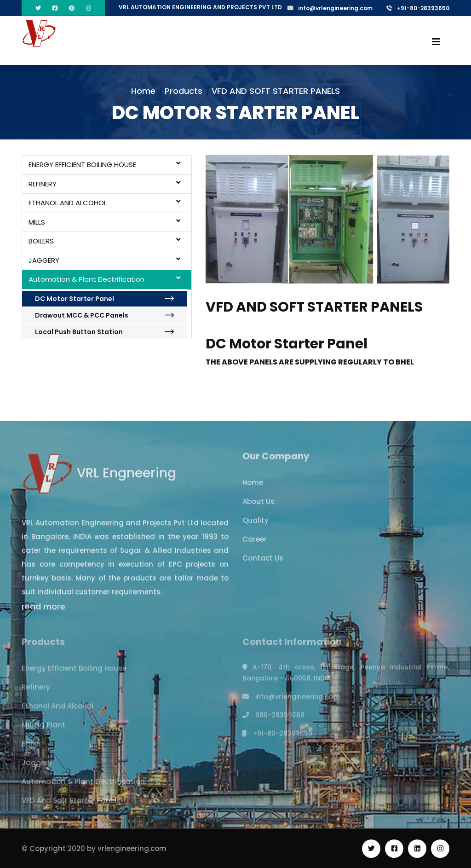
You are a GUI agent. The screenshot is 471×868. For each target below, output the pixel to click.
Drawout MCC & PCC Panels (104, 315)
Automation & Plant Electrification (104, 279)
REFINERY (104, 184)
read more (43, 612)
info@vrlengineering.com (330, 8)
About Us (258, 507)
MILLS (104, 222)
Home (143, 91)
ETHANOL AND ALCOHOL (104, 203)
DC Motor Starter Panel (104, 299)
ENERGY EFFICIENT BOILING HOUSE (104, 165)
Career (255, 545)
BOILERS (104, 241)
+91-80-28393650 (418, 8)
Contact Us (263, 564)
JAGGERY (104, 260)
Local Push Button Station (104, 332)
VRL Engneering (99, 478)
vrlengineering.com (132, 848)
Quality (256, 526)
